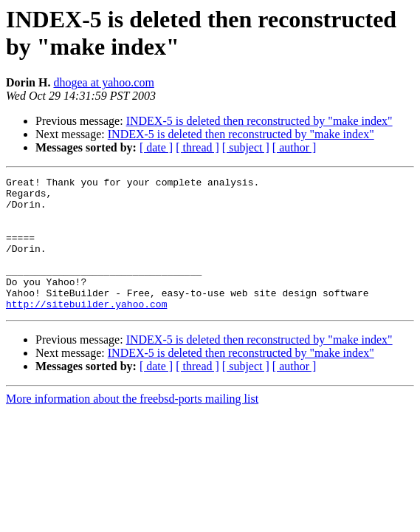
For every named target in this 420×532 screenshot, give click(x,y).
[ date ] (156, 147)
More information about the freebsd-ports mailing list (132, 425)
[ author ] (295, 147)
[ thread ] (197, 147)
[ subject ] (246, 147)
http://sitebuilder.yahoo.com (86, 330)
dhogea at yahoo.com (103, 82)
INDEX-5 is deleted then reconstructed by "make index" (259, 121)
